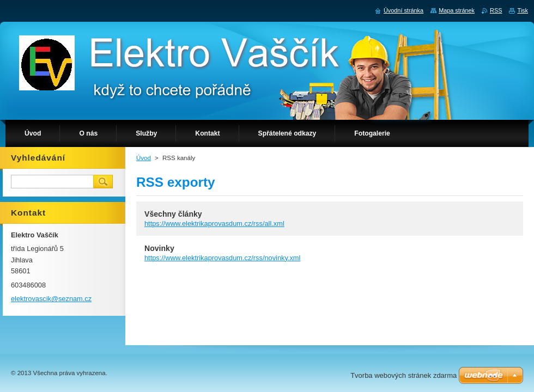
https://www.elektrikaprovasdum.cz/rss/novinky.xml (222, 258)
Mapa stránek (457, 10)
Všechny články (173, 214)
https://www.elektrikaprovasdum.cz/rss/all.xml (214, 223)
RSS (496, 10)
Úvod (144, 158)
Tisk (523, 10)
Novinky (159, 248)
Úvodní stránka (403, 10)
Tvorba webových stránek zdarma (403, 375)
